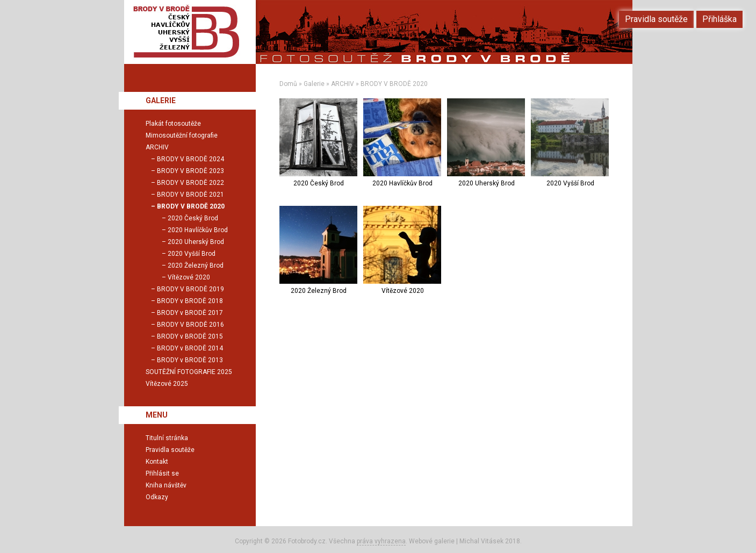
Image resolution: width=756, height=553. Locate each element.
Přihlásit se (162, 473)
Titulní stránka (167, 438)
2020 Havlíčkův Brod (198, 230)
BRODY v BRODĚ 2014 (190, 348)
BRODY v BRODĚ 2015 (190, 336)
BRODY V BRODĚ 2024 (190, 159)
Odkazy (157, 497)
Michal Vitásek (481, 541)
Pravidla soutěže (170, 450)
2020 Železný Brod (196, 265)
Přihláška (719, 19)
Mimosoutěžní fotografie (182, 135)
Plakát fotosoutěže (173, 124)
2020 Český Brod (193, 218)
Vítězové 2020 (189, 277)
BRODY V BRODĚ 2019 (190, 289)
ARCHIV (343, 84)
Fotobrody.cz (307, 541)
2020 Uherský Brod (196, 242)
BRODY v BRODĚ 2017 (190, 313)
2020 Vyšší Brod (192, 254)
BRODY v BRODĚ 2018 (190, 301)
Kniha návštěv (166, 485)
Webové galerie (432, 541)
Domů (288, 84)
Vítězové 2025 (167, 384)
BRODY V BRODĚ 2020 (394, 84)
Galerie (314, 84)
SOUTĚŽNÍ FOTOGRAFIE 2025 (189, 372)
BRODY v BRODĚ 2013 (190, 360)
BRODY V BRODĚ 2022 (190, 183)
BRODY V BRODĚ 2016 (190, 325)
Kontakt (157, 462)
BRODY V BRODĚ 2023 (190, 171)
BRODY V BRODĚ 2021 (190, 195)
